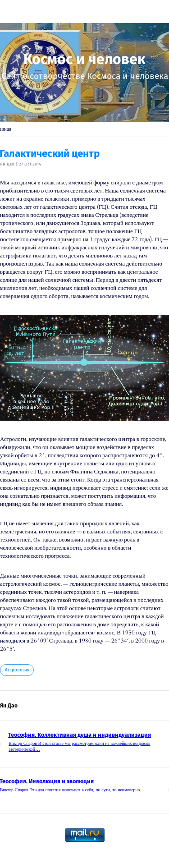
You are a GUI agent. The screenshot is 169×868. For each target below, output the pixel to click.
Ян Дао (7, 164)
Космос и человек (84, 59)
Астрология (17, 670)
